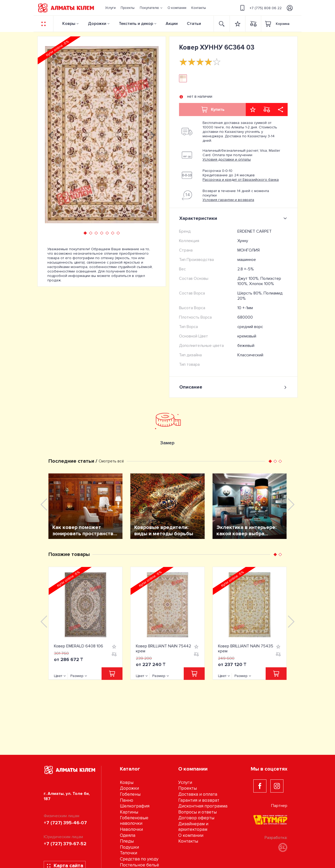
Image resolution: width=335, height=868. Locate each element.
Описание (233, 387)
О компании (191, 835)
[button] (151, 8)
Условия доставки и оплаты (227, 159)
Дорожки (97, 24)
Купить (213, 110)
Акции (172, 24)
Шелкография (135, 806)
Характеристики (234, 218)
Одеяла (128, 835)
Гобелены (130, 794)
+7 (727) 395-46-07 (65, 823)
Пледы (127, 841)
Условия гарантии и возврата (228, 200)
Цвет (58, 676)
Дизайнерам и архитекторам (193, 827)
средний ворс (250, 327)
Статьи (194, 24)
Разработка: (276, 844)
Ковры (69, 24)
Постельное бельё (139, 865)
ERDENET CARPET (255, 231)
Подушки (129, 847)
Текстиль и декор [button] (136, 24)
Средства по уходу (139, 859)
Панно (127, 800)
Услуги (185, 782)
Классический (250, 355)
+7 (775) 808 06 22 (260, 8)
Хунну (243, 241)
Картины (129, 812)
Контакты (188, 841)
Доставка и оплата (198, 794)
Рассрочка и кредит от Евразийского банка (241, 180)
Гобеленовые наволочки (134, 821)
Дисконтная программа (203, 806)
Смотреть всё (111, 461)
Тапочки (129, 853)
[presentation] (51, 135)
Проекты (188, 788)
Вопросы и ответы (197, 812)
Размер (77, 676)
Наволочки (131, 829)
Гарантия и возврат (199, 800)
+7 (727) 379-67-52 (65, 844)
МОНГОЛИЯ (249, 250)
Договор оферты (196, 818)
